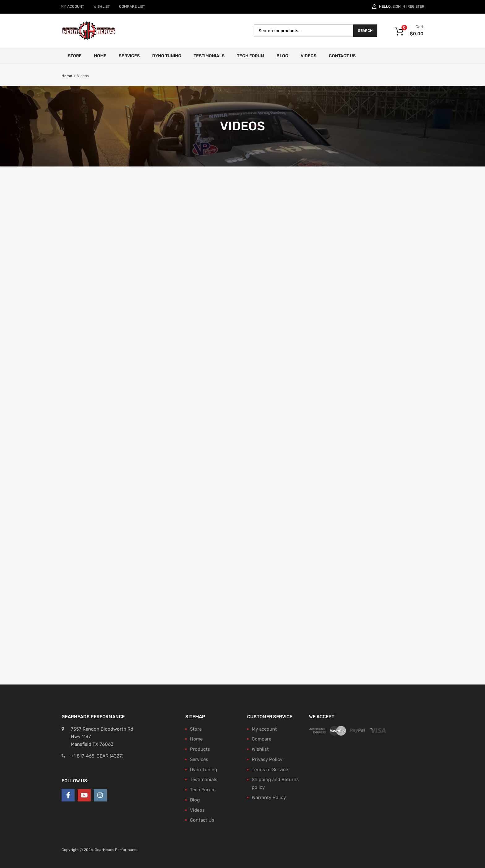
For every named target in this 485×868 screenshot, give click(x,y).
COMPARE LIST (132, 6)
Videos (309, 56)
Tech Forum (251, 56)
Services (129, 56)
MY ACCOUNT (72, 6)
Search (365, 31)
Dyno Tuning (167, 56)
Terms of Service (270, 770)
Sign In (399, 6)
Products (200, 749)
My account (264, 729)
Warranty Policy (269, 797)
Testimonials (209, 56)
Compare (262, 739)
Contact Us (342, 56)
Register (416, 6)
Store (75, 56)
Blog (282, 56)
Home (100, 56)
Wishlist (260, 749)
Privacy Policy (267, 759)
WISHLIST (102, 6)
